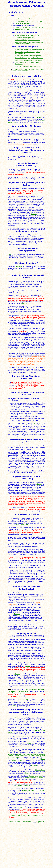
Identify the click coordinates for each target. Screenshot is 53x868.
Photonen (39, 118)
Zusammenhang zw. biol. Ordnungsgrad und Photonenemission (27, 230)
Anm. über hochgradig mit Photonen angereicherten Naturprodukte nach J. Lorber (28, 70)
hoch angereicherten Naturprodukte (35, 778)
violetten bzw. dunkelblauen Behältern (34, 790)
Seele (40, 423)
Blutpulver (42, 754)
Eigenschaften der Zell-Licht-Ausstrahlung (27, 35)
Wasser (43, 759)
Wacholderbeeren (40, 770)
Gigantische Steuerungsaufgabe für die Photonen (29, 58)
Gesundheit (17, 822)
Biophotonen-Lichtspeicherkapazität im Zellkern (29, 27)
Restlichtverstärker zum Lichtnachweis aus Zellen (29, 21)
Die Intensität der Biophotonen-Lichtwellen (27, 40)
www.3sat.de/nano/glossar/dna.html (18, 525)
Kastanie (31, 756)
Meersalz (10, 756)
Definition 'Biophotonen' (27, 263)
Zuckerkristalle (21, 754)
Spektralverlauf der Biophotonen (24, 38)
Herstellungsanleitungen (15, 693)
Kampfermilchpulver (32, 754)
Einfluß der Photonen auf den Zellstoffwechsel (28, 66)
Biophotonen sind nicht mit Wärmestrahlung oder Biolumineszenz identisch (29, 43)
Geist (34, 423)
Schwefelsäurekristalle (21, 756)
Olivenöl (23, 760)
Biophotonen (16, 270)
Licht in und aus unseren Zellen (24, 19)
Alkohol (14, 760)
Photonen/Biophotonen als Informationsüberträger (29, 50)
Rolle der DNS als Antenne (23, 29)
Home (11, 822)
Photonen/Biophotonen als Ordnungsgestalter (28, 56)
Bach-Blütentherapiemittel (22, 786)
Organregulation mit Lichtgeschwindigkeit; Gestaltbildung (27, 635)
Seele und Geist (30, 743)
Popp (20, 86)
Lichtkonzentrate (27, 822)
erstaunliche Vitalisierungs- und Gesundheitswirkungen (26, 815)
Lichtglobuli (26, 699)
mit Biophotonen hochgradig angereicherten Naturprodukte (26, 690)
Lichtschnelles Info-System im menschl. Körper (29, 60)
